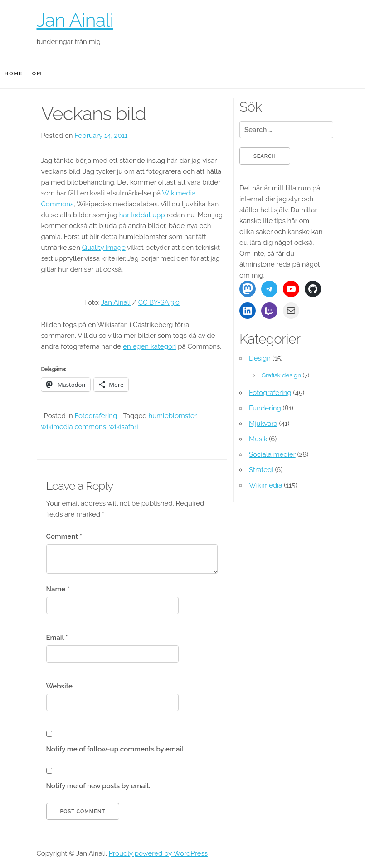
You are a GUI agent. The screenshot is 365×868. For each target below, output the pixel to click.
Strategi (261, 470)
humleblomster (173, 416)
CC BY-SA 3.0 (159, 302)
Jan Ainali (75, 20)
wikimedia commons (74, 427)
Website (59, 686)
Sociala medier (272, 454)
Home (14, 74)
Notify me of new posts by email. (98, 786)
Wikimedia (266, 485)
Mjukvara (263, 424)
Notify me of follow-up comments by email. (116, 749)
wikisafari (124, 427)
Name (58, 589)
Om (37, 74)
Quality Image (104, 248)
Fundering (265, 408)
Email (57, 638)
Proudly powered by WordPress (158, 853)
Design (260, 358)
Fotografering (96, 416)
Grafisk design (281, 375)
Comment (64, 536)
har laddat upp (142, 215)
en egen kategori (149, 346)
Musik (258, 439)
